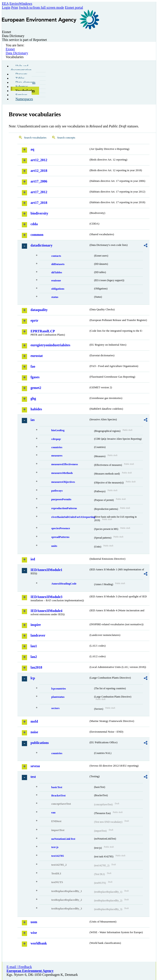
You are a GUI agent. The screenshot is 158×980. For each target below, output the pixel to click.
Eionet (10, 49)
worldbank (39, 943)
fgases (35, 377)
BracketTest (58, 796)
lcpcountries (59, 689)
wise (34, 933)
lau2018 (36, 667)
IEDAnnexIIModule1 (46, 570)
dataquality (39, 310)
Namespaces (24, 99)
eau (53, 813)
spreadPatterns (60, 537)
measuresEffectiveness (65, 464)
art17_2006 (39, 181)
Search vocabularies (35, 138)
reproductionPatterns (64, 508)
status (55, 297)
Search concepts (66, 138)
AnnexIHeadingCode (64, 584)
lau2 (34, 657)
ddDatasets (58, 264)
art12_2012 (39, 160)
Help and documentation (21, 68)
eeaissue (56, 280)
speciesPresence (61, 528)
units (54, 546)
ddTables (57, 272)
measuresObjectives (63, 482)
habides (36, 409)
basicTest (57, 787)
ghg (33, 398)
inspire (36, 625)
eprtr (34, 320)
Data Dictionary (17, 53)
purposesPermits (61, 499)
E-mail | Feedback (19, 967)
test (33, 777)
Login (6, 8)
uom (34, 922)
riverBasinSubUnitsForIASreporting (72, 517)
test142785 (58, 856)
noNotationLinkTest (63, 839)
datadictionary (41, 245)
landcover (38, 635)
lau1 (34, 646)
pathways (57, 491)
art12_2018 (39, 171)
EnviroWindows (21, 4)
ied (33, 559)
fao (33, 366)
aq (32, 149)
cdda (34, 224)
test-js (55, 847)
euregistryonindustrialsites (50, 345)
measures (57, 456)
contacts (56, 256)
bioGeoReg (58, 430)
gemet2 (36, 388)
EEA (5, 4)
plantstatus (58, 697)
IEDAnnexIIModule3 (46, 597)
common (37, 235)
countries (57, 447)
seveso (35, 766)
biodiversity (39, 213)
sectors (55, 708)
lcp (33, 678)
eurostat (37, 356)
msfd (34, 721)
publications (40, 743)
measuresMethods (62, 473)
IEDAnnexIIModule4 (46, 611)
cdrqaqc (56, 439)
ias (33, 420)
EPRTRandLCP (43, 331)
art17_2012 (39, 192)
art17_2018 (39, 203)
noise (34, 732)
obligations (58, 289)
